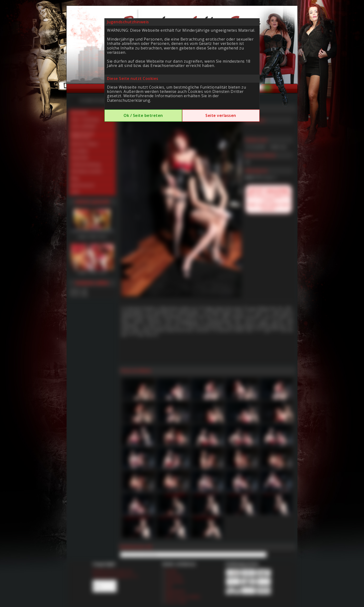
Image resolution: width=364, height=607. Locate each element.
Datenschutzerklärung (129, 100)
